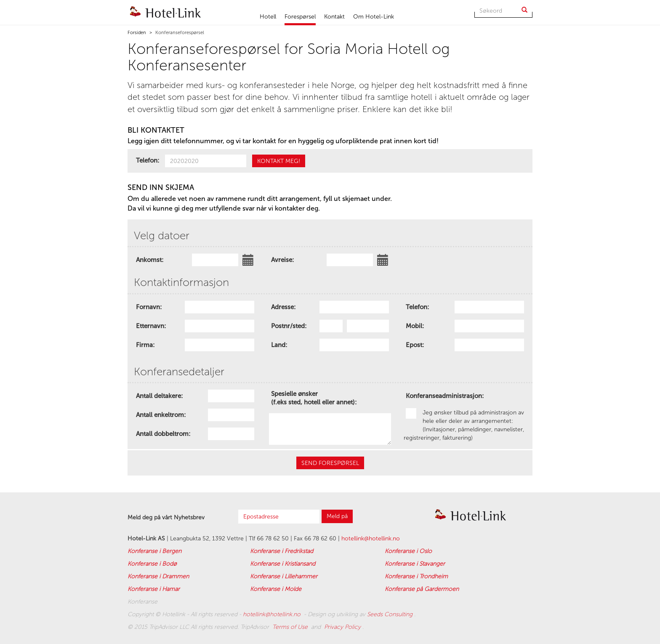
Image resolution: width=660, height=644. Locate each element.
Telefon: (148, 160)
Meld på (337, 516)
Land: (279, 345)
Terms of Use (291, 627)
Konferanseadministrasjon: (445, 396)
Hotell (268, 17)
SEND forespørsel (330, 463)
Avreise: (282, 260)
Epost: (415, 345)
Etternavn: (151, 326)
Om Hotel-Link (374, 17)
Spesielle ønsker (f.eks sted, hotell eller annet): (314, 396)
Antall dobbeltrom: (163, 434)
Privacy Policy (343, 627)
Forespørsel (300, 17)
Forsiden (137, 33)
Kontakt (334, 17)
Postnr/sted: (289, 326)
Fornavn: (149, 307)
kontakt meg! (279, 161)
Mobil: (415, 326)
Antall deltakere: (159, 396)
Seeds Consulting (391, 614)
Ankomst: (150, 260)
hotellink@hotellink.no (371, 538)
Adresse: (283, 307)
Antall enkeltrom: (161, 415)
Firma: (145, 345)
